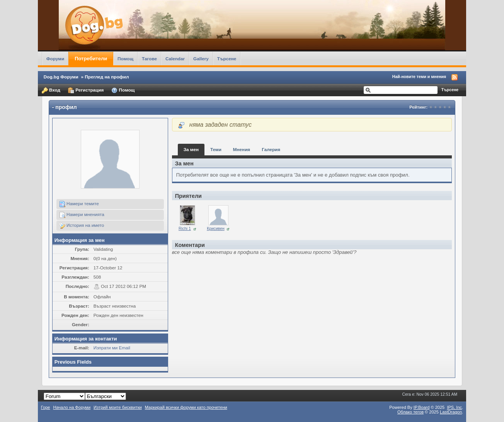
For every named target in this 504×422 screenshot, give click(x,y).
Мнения (242, 149)
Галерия (271, 149)
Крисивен (216, 229)
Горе (46, 407)
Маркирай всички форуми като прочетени (186, 407)
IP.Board (422, 407)
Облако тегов (410, 412)
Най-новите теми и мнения (419, 77)
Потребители (91, 59)
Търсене (227, 59)
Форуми (55, 59)
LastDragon (451, 412)
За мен (191, 149)
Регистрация (86, 90)
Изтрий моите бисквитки (118, 407)
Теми (216, 149)
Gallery (201, 59)
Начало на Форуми (72, 407)
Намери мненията (82, 215)
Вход (51, 90)
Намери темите (79, 204)
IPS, (454, 407)
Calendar (175, 59)
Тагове (149, 59)
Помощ (125, 59)
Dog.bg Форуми (61, 77)
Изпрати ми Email (112, 348)
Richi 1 (185, 229)
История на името (82, 226)
